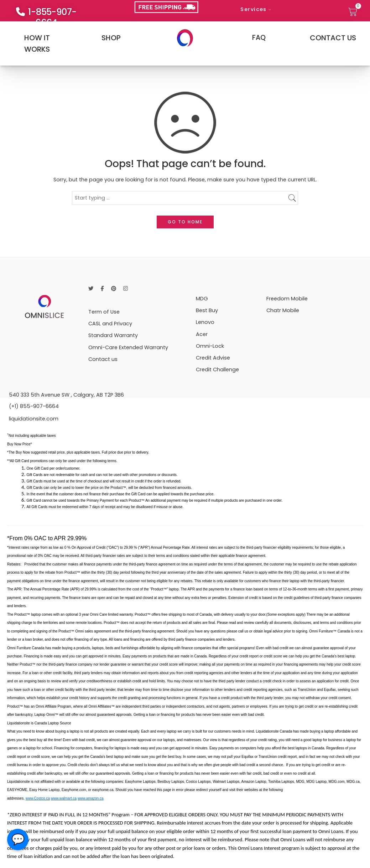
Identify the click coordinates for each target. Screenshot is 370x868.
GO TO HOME (185, 222)
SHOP (111, 38)
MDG (202, 299)
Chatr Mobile (283, 310)
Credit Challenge (217, 370)
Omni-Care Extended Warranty (128, 347)
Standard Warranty (113, 335)
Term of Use (104, 312)
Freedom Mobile (287, 299)
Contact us (103, 359)
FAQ (259, 38)
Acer (202, 334)
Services (254, 9)
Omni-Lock (210, 346)
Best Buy (207, 310)
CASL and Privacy (110, 324)
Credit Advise (213, 358)
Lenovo (205, 322)
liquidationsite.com (34, 419)
